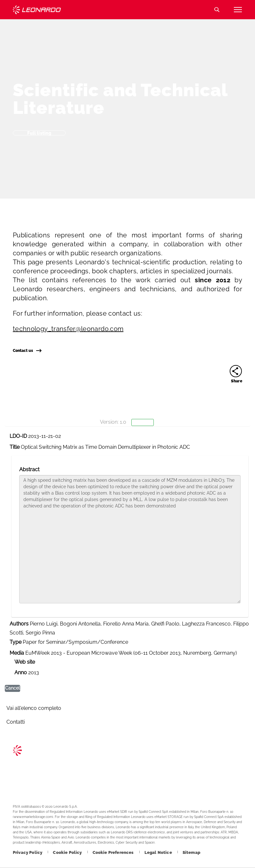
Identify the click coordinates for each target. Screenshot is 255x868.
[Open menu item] (238, 10)
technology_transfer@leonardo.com (68, 329)
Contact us (27, 351)
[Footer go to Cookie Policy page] (68, 852)
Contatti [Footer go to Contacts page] (16, 722)
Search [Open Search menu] (217, 10)
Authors (19, 624)
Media (17, 653)
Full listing (39, 133)
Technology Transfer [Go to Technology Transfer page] (37, 10)
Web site (25, 662)
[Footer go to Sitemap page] (191, 852)
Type (16, 642)
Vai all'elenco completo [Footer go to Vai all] (34, 708)
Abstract (29, 469)
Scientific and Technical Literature (120, 99)
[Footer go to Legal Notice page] (159, 852)
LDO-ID (18, 436)
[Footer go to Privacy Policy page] (28, 852)
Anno (21, 672)
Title (15, 447)
